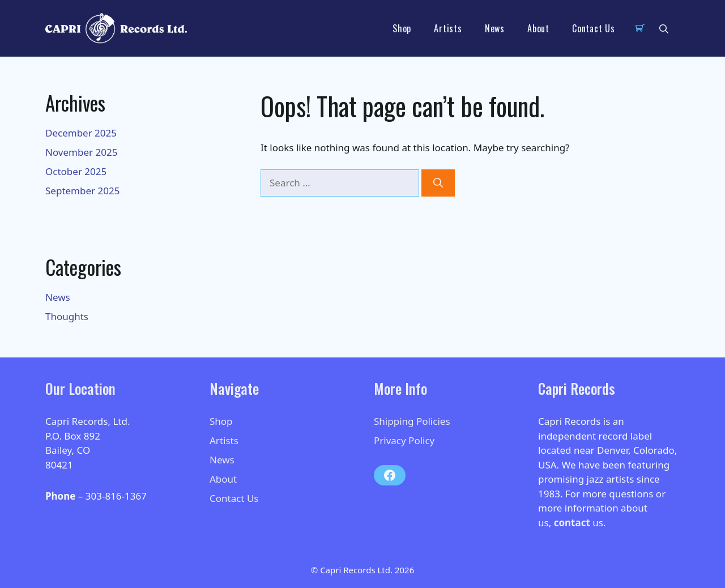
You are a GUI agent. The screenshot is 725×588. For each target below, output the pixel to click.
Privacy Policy (404, 440)
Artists (448, 28)
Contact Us (594, 28)
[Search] (438, 183)
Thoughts (67, 316)
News (495, 28)
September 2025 (82, 191)
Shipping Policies (412, 421)
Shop (402, 28)
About (538, 28)
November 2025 (81, 152)
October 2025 (76, 171)
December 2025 (81, 133)
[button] (664, 28)
